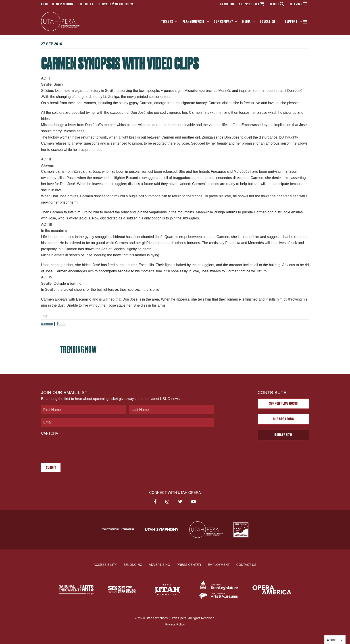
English (332, 640)
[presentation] (75, 447)
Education (268, 22)
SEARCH (278, 4)
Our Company (223, 22)
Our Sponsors (283, 419)
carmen (47, 324)
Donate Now (283, 435)
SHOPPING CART (252, 4)
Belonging (133, 565)
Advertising (159, 565)
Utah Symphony (63, 4)
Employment (219, 565)
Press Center (189, 565)
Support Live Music (283, 404)
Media (246, 22)
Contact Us (246, 565)
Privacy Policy (175, 624)
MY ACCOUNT (228, 4)
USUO (44, 4)
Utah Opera (85, 4)
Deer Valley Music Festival (116, 4)
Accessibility (105, 565)
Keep (61, 324)
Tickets (167, 22)
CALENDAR (299, 4)
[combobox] (335, 640)
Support (291, 22)
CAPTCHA (50, 433)
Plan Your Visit (194, 22)
